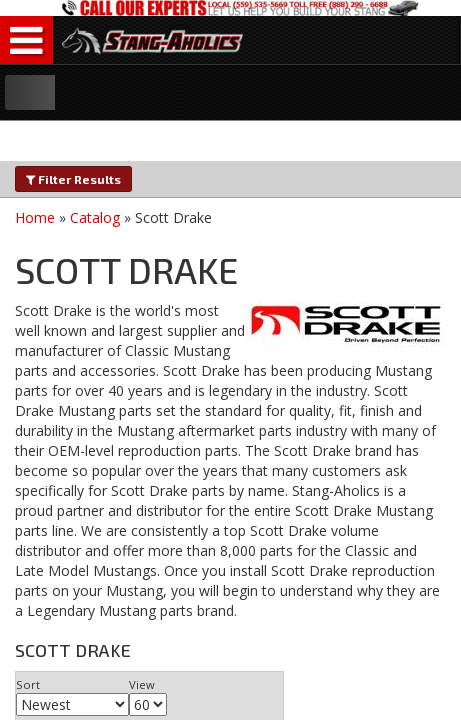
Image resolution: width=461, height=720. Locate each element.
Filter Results (73, 179)
